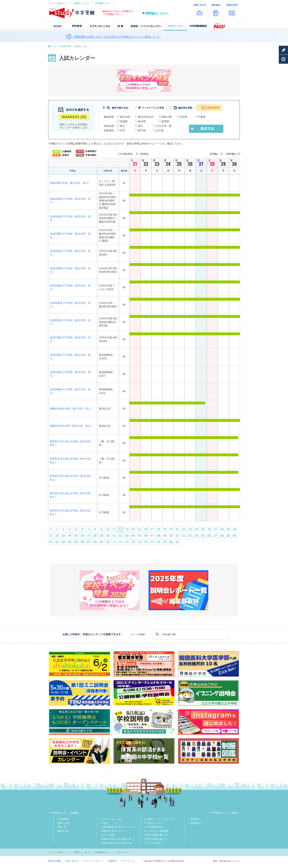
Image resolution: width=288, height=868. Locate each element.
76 (146, 542)
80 (171, 542)
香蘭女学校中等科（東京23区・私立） (72, 409)
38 (95, 536)
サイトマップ (128, 861)
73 (127, 542)
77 (152, 542)
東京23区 (125, 117)
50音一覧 (62, 827)
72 (120, 542)
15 (139, 529)
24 (197, 529)
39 (101, 536)
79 (165, 542)
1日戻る (145, 154)
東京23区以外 (146, 117)
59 (228, 536)
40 (108, 536)
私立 (122, 126)
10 (108, 529)
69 (101, 542)
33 (63, 536)
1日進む (214, 154)
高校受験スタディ (103, 3)
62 (57, 542)
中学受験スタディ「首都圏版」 (65, 813)
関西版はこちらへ (157, 13)
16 (146, 529)
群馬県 (165, 121)
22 (184, 529)
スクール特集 (107, 835)
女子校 (160, 130)
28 (222, 529)
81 (178, 542)
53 (190, 536)
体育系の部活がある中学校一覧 (116, 839)
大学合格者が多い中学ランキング (117, 827)
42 (120, 536)
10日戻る (128, 154)
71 (114, 542)
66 (82, 542)
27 (216, 529)
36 (82, 536)
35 (76, 536)
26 (209, 529)
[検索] (190, 634)
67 (89, 542)
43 (127, 536)
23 (190, 529)
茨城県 (124, 121)
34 (70, 536)
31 (51, 536)
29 (228, 529)
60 (235, 536)
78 (158, 542)
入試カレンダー (154, 823)
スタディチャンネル (113, 819)
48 (158, 536)
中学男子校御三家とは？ (156, 835)
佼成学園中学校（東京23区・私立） (70, 183)
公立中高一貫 (164, 126)
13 (127, 529)
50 (171, 536)
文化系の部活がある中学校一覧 (116, 843)
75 (139, 542)
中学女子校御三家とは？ (156, 839)
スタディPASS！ (155, 843)
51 (178, 536)
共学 (122, 130)
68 (95, 542)
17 (152, 529)
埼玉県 (183, 117)
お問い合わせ (72, 861)
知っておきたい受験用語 (156, 831)
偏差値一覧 (63, 831)
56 (209, 536)
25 (203, 529)
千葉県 (202, 117)
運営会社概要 (55, 861)
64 (70, 542)
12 (120, 530)
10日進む (231, 154)
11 (114, 529)
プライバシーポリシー (93, 861)
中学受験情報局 (154, 827)
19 (165, 529)
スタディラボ (123, 852)
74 (133, 542)
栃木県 (142, 121)
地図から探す (64, 823)
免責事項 (113, 861)
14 (133, 529)
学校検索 (64, 819)
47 (152, 536)
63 (63, 542)
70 (108, 542)
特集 (105, 823)
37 (89, 536)
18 (158, 529)
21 (178, 529)
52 (184, 536)
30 (235, 529)
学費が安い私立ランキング (114, 831)
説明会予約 (196, 823)
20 (171, 529)
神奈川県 (167, 117)
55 (203, 536)
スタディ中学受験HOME (61, 46)
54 (197, 536)
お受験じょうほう (81, 3)
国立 (141, 126)
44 (133, 536)
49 (165, 536)
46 (146, 536)
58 (222, 536)
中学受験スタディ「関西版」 (226, 813)
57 (216, 536)
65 (76, 542)
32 (57, 536)
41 (114, 536)
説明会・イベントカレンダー (161, 819)
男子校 (142, 130)
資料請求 (195, 819)
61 (51, 542)
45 (139, 536)
